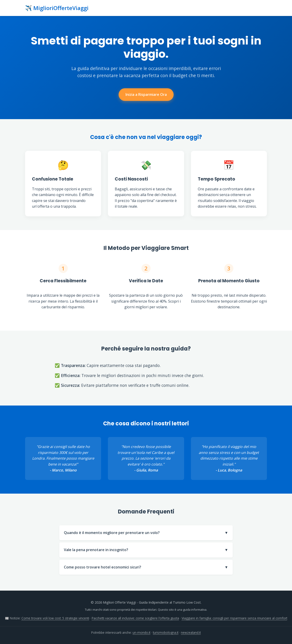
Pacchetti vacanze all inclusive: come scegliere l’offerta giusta (135, 618)
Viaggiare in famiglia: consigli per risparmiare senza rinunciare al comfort (234, 618)
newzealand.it (191, 632)
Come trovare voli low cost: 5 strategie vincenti (55, 618)
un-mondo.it (141, 632)
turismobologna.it (166, 632)
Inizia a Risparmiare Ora (146, 94)
